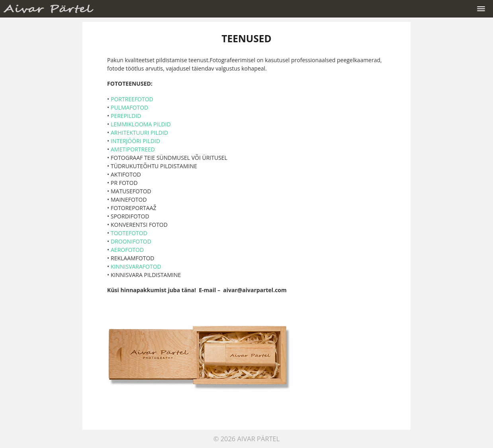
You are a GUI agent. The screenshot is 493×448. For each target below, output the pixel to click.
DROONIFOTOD (131, 241)
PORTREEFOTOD (132, 99)
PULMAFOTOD (129, 107)
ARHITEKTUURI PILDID (139, 133)
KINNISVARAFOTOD (136, 266)
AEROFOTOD (127, 250)
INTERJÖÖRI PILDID (135, 141)
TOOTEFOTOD (129, 233)
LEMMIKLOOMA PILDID (141, 124)
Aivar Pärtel (259, 439)
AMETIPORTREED (132, 149)
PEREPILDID (126, 116)
